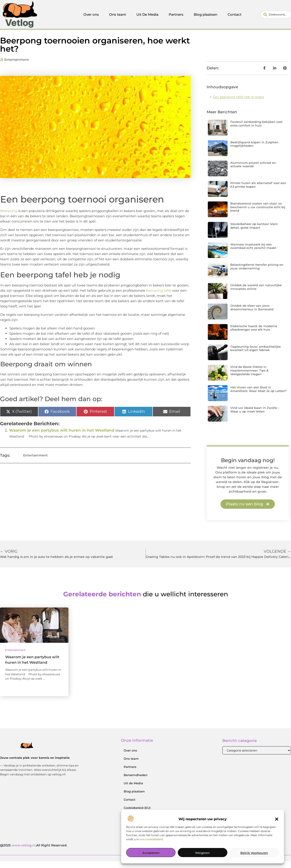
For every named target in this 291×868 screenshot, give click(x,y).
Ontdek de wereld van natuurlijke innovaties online (256, 294)
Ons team (118, 14)
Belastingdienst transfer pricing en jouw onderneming (257, 273)
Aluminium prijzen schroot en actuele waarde (253, 171)
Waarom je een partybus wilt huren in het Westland (62, 437)
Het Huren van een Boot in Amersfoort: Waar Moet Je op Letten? (258, 396)
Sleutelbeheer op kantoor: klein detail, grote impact (254, 233)
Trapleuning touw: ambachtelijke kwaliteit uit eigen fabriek (256, 355)
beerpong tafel (159, 297)
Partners (176, 14)
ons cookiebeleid (151, 839)
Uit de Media (133, 790)
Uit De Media (147, 14)
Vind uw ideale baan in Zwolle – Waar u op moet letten (255, 416)
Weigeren (202, 853)
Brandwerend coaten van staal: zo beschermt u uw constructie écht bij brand (258, 214)
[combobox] (276, 15)
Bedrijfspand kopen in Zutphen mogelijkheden (254, 151)
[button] (277, 819)
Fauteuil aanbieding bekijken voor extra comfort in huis (256, 130)
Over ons (91, 14)
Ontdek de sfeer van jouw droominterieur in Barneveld (252, 314)
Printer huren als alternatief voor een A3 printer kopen (258, 192)
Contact (235, 14)
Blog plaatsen (206, 14)
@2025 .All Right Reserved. (34, 852)
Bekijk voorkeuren (254, 853)
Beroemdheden (136, 782)
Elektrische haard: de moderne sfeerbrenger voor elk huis (254, 335)
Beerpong (9, 218)
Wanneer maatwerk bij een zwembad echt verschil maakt (253, 253)
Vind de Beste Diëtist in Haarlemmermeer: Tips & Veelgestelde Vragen (249, 377)
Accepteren (151, 853)
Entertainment (17, 66)
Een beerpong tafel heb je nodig (238, 104)
